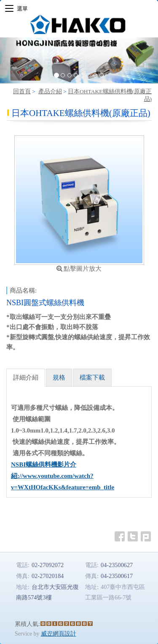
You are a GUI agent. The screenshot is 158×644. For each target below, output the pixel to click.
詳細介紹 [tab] (26, 377)
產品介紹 (50, 91)
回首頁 (22, 91)
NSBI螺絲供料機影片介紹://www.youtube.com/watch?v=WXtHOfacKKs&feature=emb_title (63, 476)
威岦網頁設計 (59, 634)
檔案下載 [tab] (92, 377)
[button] (12, 61)
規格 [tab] (59, 377)
